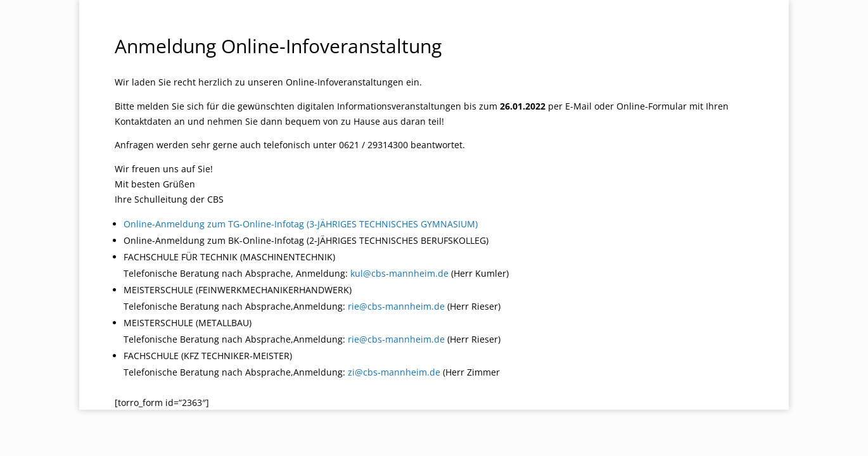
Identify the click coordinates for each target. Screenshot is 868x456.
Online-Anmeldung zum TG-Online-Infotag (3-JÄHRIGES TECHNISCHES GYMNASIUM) (301, 224)
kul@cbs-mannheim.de (399, 273)
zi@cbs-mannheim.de (394, 372)
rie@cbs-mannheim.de (396, 306)
